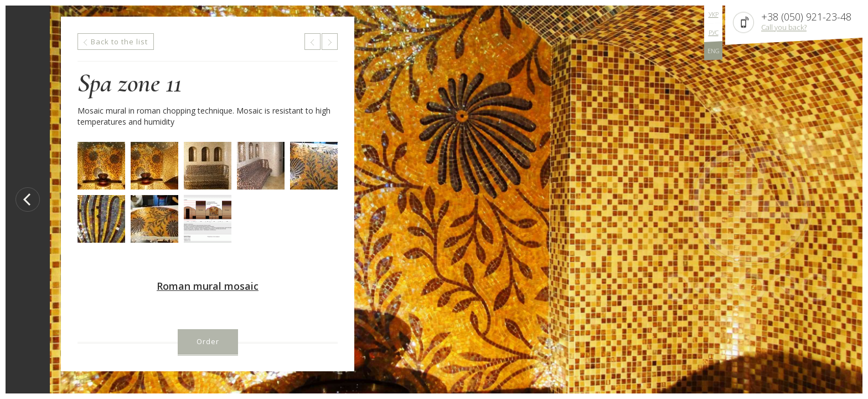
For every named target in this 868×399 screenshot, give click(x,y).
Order (208, 341)
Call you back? (784, 27)
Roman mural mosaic (208, 286)
